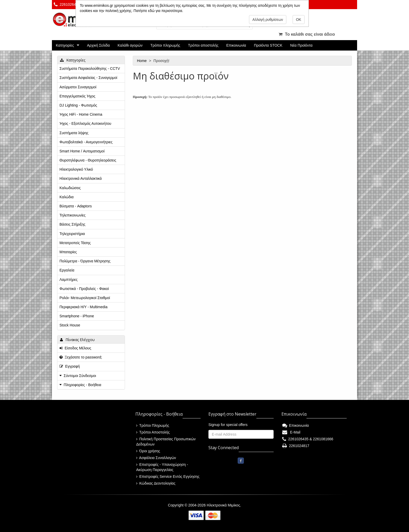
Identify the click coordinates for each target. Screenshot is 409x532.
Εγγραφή (70, 366)
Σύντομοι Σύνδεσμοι (80, 376)
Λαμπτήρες (68, 280)
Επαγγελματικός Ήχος (77, 96)
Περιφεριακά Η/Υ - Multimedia (83, 307)
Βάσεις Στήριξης (72, 224)
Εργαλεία (67, 270)
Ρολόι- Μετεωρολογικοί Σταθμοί (85, 298)
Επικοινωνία (236, 45)
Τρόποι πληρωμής (165, 45)
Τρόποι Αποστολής (153, 432)
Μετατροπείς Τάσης (75, 243)
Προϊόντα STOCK (268, 45)
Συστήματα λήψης (74, 133)
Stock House (70, 325)
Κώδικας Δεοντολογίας (156, 483)
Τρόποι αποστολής (203, 45)
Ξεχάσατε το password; (81, 357)
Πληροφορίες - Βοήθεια (82, 385)
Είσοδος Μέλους (75, 348)
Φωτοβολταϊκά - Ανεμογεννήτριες (86, 142)
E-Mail (291, 432)
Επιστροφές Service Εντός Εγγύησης (168, 477)
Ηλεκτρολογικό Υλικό (76, 169)
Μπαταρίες (68, 252)
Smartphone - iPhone (77, 316)
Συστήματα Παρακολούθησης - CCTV (90, 69)
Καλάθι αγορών (130, 45)
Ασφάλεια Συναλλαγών (156, 458)
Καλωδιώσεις (70, 188)
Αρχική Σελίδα (98, 45)
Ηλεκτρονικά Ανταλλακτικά (81, 178)
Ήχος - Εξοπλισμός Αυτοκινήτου (85, 123)
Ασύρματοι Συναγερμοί (78, 87)
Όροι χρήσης (148, 451)
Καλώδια (67, 197)
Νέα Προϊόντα (302, 45)
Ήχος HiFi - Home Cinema (81, 114)
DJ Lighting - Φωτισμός (78, 105)
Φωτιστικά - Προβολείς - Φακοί (84, 289)
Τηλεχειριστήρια (72, 234)
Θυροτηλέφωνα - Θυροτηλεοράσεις (88, 160)
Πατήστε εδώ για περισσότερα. (158, 11)
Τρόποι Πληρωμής (153, 425)
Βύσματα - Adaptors (76, 206)
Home (142, 61)
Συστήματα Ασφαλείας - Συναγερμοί (88, 78)
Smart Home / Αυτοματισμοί (82, 151)
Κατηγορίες (65, 45)
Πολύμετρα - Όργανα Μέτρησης (85, 261)
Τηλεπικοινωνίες (73, 215)
